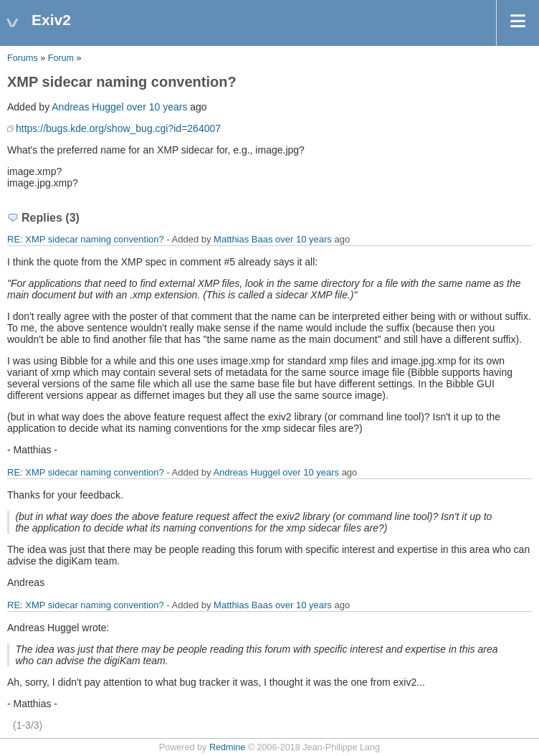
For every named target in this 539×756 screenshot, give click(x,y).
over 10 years (157, 107)
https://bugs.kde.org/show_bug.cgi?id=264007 (118, 128)
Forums (23, 58)
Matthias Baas (243, 239)
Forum (61, 58)
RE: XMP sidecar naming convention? (86, 239)
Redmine (227, 747)
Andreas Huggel (87, 107)
